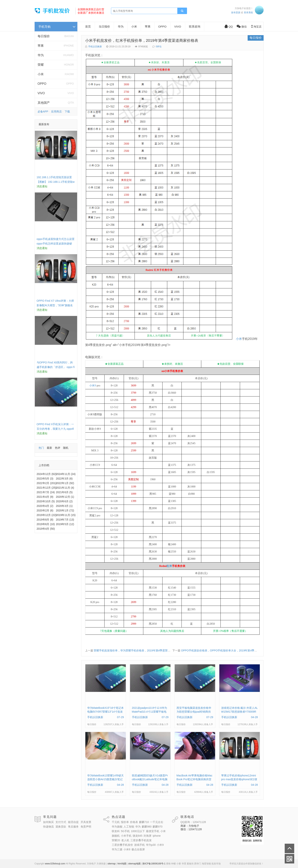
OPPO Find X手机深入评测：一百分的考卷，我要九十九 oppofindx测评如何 (55, 429)
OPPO (42, 84)
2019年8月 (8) (45, 520)
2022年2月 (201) (47, 483)
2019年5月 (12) (65, 524)
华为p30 (151, 845)
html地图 (122, 864)
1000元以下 (138, 831)
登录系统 (248, 13)
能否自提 (73, 822)
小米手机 (126, 836)
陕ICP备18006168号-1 (154, 864)
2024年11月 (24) (66, 474)
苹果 (41, 46)
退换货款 (61, 827)
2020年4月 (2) (45, 506)
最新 (49, 448)
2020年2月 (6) (45, 510)
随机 (66, 448)
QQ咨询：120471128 (193, 822)
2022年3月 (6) (64, 479)
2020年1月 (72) (65, 510)
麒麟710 (144, 822)
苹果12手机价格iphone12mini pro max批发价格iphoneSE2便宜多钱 (239, 779)
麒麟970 (157, 827)
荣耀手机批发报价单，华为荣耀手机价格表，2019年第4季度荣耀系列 (135, 650)
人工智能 (129, 827)
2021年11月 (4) (65, 488)
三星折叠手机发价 (122, 845)
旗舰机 (116, 836)
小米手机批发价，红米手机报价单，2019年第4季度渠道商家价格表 (142, 40)
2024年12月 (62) (47, 474)
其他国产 (44, 103)
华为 (41, 55)
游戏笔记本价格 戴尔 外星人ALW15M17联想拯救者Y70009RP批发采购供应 (240, 712)
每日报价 (44, 36)
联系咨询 (195, 27)
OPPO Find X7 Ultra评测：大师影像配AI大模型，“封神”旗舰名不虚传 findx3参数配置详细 (55, 305)
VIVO (41, 93)
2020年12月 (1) (65, 497)
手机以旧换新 (95, 47)
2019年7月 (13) (65, 520)
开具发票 (86, 822)
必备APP (43, 112)
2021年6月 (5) (64, 492)
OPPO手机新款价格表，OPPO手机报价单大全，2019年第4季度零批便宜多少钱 (228, 650)
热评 (58, 448)
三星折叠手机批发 (141, 840)
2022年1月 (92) (65, 483)
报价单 (125, 822)
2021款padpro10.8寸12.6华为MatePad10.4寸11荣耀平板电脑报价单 (149, 712)
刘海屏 (147, 836)
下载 (67, 112)
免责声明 (86, 827)
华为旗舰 (117, 827)
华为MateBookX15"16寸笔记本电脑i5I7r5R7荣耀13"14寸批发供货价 (106, 712)
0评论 (159, 47)
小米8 (127, 849)
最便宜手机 (153, 831)
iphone (157, 836)
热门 (41, 448)
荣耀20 (116, 840)
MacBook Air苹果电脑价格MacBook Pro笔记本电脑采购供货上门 (195, 779)
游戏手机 (139, 845)
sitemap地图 (134, 864)
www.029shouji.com (55, 864)
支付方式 (61, 822)
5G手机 (125, 831)
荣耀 (41, 65)
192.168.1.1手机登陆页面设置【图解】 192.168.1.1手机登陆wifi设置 (56, 182)
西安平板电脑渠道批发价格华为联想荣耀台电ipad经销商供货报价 (194, 712)
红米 (169, 566)
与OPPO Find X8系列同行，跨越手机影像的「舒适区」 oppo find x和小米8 (56, 367)
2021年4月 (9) (45, 497)
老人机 (125, 840)
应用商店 (56, 112)
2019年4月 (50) (46, 529)
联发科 (116, 831)
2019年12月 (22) (47, 515)
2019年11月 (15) (66, 515)
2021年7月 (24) (46, 492)
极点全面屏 (138, 849)
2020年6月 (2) (64, 501)
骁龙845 (138, 836)
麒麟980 (147, 827)
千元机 (116, 822)
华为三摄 (117, 849)
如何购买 (48, 822)
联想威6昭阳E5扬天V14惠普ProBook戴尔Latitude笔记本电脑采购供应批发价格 (150, 779)
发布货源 (236, 13)
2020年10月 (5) (46, 501)
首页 (88, 27)
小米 (41, 74)
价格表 (134, 822)
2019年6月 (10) (46, 524)
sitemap (112, 864)
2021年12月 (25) (47, 488)
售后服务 (73, 827)
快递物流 (48, 827)
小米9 (93, 386)
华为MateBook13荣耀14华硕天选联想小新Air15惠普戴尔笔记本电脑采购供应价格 (105, 779)
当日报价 (104, 27)
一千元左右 (157, 822)
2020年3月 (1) (64, 506)
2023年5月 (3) (45, 479)
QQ (229, 27)
